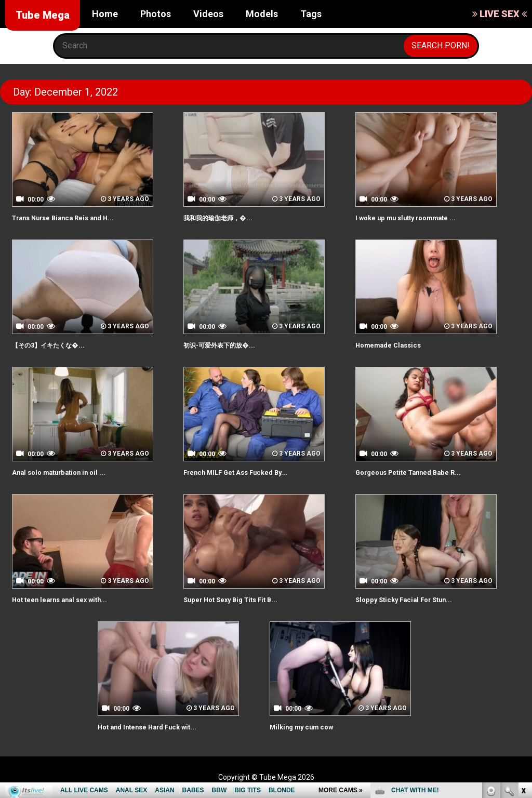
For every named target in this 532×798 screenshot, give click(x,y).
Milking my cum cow (309, 727)
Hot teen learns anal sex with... (72, 599)
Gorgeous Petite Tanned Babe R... (422, 472)
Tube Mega (43, 15)
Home (105, 14)
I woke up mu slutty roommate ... (419, 217)
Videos (208, 14)
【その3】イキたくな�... (59, 345)
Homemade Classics (396, 345)
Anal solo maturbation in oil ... (69, 472)
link (523, 636)
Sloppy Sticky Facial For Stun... (415, 599)
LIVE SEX (500, 14)
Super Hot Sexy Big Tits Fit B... (242, 599)
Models (262, 14)
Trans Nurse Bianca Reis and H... (75, 217)
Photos (156, 14)
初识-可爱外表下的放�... (230, 345)
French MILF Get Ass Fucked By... (248, 472)
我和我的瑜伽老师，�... (228, 217)
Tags (311, 14)
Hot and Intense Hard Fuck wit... (159, 727)
